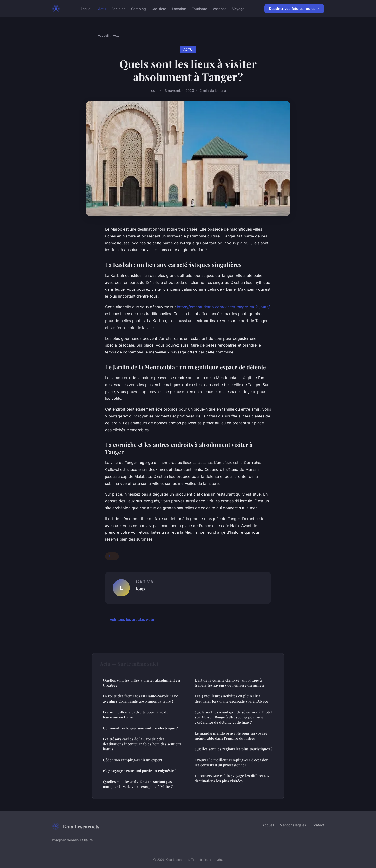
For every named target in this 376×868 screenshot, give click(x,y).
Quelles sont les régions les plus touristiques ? (234, 749)
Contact (318, 825)
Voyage (238, 9)
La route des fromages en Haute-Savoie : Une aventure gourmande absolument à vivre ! (141, 698)
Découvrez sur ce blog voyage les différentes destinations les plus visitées (232, 778)
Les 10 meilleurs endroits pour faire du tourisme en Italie (136, 715)
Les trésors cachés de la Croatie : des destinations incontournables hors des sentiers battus (142, 744)
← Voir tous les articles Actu (129, 620)
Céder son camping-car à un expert (132, 760)
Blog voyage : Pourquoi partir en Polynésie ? (140, 771)
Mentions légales (293, 825)
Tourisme (199, 9)
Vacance (220, 9)
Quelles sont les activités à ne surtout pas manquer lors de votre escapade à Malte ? (138, 784)
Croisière (159, 9)
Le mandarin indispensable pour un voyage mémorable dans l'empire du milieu (231, 736)
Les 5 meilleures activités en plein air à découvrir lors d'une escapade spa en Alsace (231, 698)
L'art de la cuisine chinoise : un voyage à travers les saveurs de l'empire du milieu (229, 683)
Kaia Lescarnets (76, 826)
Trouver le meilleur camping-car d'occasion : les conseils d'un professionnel (232, 762)
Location (179, 9)
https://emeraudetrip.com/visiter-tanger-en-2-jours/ (223, 307)
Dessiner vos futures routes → (294, 9)
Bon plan (118, 9)
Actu (102, 9)
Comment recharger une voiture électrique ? (140, 728)
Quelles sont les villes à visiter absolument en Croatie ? (141, 683)
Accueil (86, 9)
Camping (138, 9)
